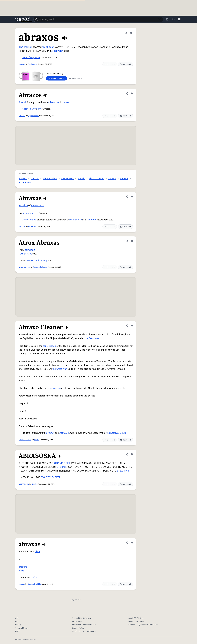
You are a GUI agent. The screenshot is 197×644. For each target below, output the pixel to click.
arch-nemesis (29, 213)
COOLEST (45, 477)
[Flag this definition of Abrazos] (132, 93)
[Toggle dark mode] (173, 19)
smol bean (48, 47)
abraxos (22, 64)
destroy (28, 254)
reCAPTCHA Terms (136, 621)
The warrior (25, 47)
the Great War (92, 338)
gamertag (30, 250)
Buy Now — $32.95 (57, 78)
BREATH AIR (123, 471)
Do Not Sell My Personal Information (143, 625)
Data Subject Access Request (84, 631)
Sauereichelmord (40, 267)
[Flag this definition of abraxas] (132, 543)
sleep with (57, 51)
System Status (78, 628)
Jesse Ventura (29, 220)
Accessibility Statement (82, 618)
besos (66, 102)
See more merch (75, 78)
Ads (17, 618)
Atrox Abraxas (26, 182)
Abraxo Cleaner (97, 179)
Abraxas (35, 179)
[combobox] (98, 19)
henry (21, 571)
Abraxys (112, 179)
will (22, 254)
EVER (58, 477)
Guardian (23, 205)
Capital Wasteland (117, 433)
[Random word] (160, 19)
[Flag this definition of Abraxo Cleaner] (132, 326)
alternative (54, 102)
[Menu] (179, 19)
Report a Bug (77, 621)
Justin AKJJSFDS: (35, 584)
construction (49, 346)
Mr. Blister (32, 227)
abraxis (81, 179)
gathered (64, 433)
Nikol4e (35, 484)
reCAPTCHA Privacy (136, 618)
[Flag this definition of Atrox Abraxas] (132, 241)
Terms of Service (22, 628)
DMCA (18, 631)
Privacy (18, 625)
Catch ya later (29, 109)
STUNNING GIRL (62, 463)
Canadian (91, 220)
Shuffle (76, 600)
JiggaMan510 (34, 116)
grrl (39, 109)
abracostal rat (50, 179)
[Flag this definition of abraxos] (131, 33)
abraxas (22, 584)
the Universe (37, 205)
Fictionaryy (33, 64)
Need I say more (31, 57)
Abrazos (22, 116)
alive (37, 552)
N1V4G (37, 440)
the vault (50, 433)
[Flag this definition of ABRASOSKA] (132, 454)
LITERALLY (62, 467)
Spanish (23, 102)
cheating (23, 567)
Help (17, 621)
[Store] (167, 19)
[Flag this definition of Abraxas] (132, 197)
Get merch (125, 64)
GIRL (52, 477)
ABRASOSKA (67, 179)
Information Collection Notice (84, 625)
